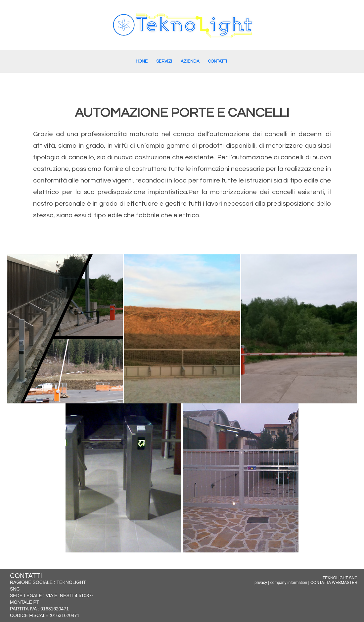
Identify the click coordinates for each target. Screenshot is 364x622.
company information (289, 583)
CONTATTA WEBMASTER (334, 583)
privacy (261, 583)
